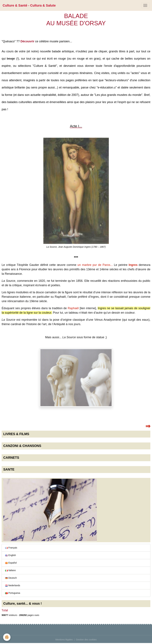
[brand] (29, 5)
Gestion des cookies (86, 640)
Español (11, 563)
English (11, 555)
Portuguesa (13, 593)
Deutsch (11, 578)
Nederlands (13, 585)
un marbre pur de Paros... (95, 265)
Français (11, 548)
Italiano (10, 570)
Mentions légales (64, 640)
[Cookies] (7, 637)
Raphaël (73, 308)
